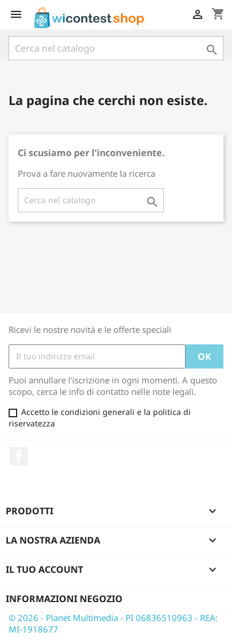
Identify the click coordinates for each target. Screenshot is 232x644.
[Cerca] (116, 48)
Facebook (19, 456)
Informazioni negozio (64, 599)
